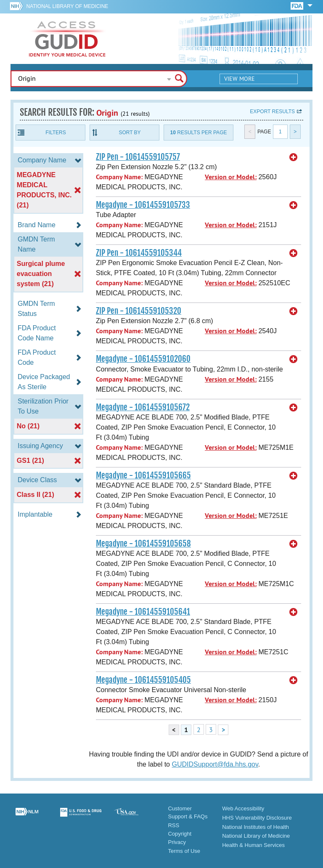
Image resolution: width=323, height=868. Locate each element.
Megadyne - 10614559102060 (143, 359)
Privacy (177, 842)
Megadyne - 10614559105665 (143, 475)
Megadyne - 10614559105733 (143, 205)
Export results (272, 111)
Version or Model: (231, 177)
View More (240, 79)
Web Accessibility (243, 808)
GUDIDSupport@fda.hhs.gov (215, 764)
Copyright (180, 834)
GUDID (67, 39)
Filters (56, 133)
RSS (173, 825)
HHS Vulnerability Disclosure (257, 818)
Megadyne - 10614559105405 (143, 680)
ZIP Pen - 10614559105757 (138, 157)
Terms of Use (184, 851)
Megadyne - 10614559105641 (143, 612)
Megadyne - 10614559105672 (143, 407)
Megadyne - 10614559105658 (143, 544)
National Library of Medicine (67, 6)
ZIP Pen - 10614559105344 (139, 253)
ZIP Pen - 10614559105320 (139, 311)
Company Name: (119, 177)
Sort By (130, 133)
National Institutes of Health (255, 827)
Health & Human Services (253, 845)
